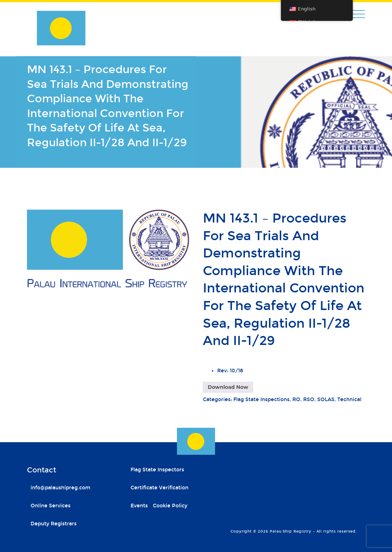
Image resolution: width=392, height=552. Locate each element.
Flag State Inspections (261, 400)
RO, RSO (303, 400)
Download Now (228, 387)
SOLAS (326, 400)
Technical (349, 400)
